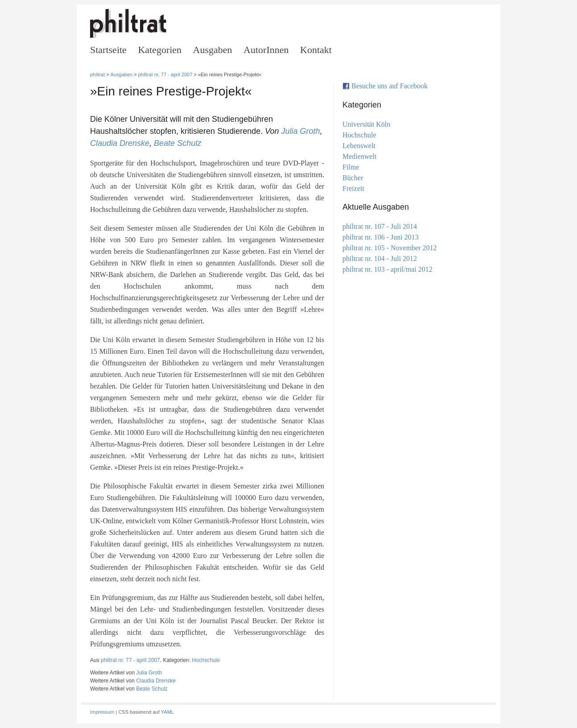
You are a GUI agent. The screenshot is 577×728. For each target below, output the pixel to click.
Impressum (102, 712)
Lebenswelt (359, 146)
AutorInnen (266, 50)
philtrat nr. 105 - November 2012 (390, 248)
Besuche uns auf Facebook (389, 86)
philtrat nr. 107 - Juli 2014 (380, 226)
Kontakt (316, 50)
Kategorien (160, 50)
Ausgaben (213, 50)
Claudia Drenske (120, 143)
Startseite (108, 50)
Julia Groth (301, 131)
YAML (167, 712)
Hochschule (206, 660)
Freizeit (353, 188)
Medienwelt (360, 156)
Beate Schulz (177, 143)
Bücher (353, 178)
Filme (351, 167)
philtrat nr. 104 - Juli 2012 (380, 259)
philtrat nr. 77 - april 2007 (165, 74)
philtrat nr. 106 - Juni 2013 (381, 237)
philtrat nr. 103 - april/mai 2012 (387, 269)
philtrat (97, 74)
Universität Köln (366, 124)
